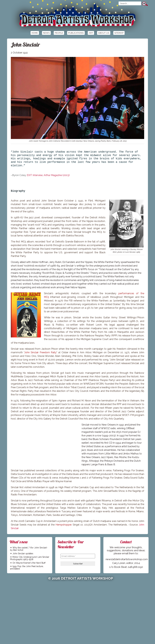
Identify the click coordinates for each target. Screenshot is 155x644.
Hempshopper (63, 525)
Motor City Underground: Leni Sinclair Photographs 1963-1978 (30, 558)
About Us (104, 33)
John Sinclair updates (23, 554)
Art (91, 33)
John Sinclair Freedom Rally (40, 352)
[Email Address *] (78, 556)
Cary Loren (119, 563)
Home (35, 33)
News (46, 33)
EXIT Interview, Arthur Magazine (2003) (48, 175)
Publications (76, 33)
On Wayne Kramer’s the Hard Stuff (29, 563)
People (59, 33)
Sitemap (119, 33)
